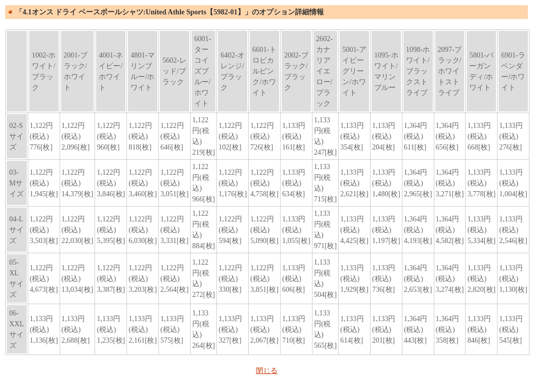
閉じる (267, 371)
